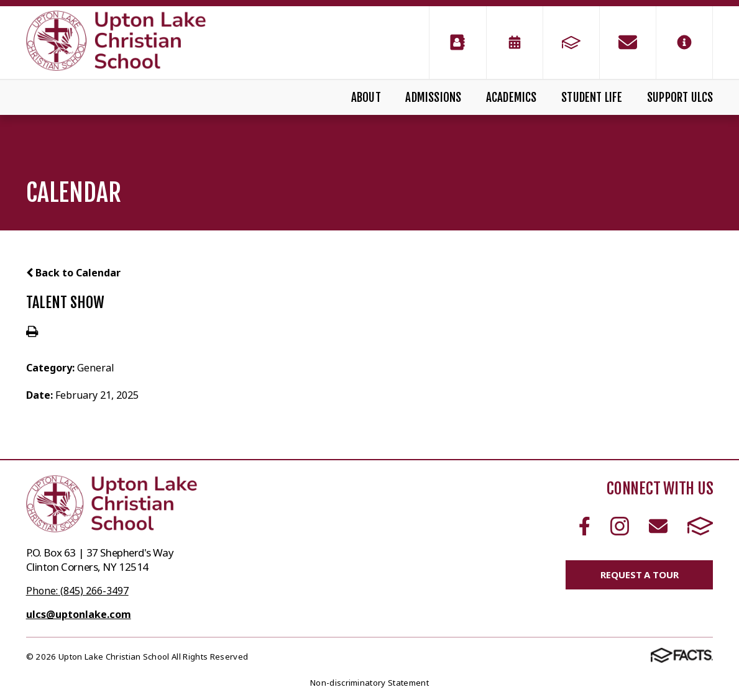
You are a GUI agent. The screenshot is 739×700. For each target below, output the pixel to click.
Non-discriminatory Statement (369, 683)
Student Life (592, 98)
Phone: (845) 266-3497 (77, 591)
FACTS (700, 526)
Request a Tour (639, 575)
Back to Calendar (73, 273)
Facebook (585, 526)
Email (658, 526)
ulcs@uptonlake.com (79, 614)
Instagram (620, 526)
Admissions (433, 98)
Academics (512, 98)
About (366, 98)
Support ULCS (680, 98)
